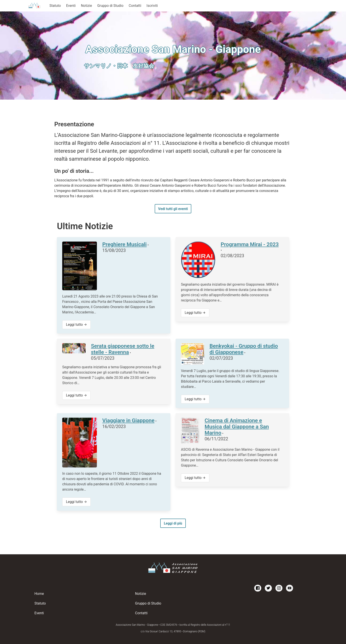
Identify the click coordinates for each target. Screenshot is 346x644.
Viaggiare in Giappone (128, 421)
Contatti (135, 6)
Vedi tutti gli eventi (173, 209)
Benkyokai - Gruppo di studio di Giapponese (244, 349)
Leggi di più (173, 523)
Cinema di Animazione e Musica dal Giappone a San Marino (237, 427)
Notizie (86, 6)
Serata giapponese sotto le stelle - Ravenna (123, 349)
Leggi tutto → (76, 325)
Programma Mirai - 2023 (250, 244)
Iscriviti (152, 6)
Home (39, 594)
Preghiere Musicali (124, 244)
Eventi (71, 6)
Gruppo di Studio (110, 6)
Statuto (55, 6)
